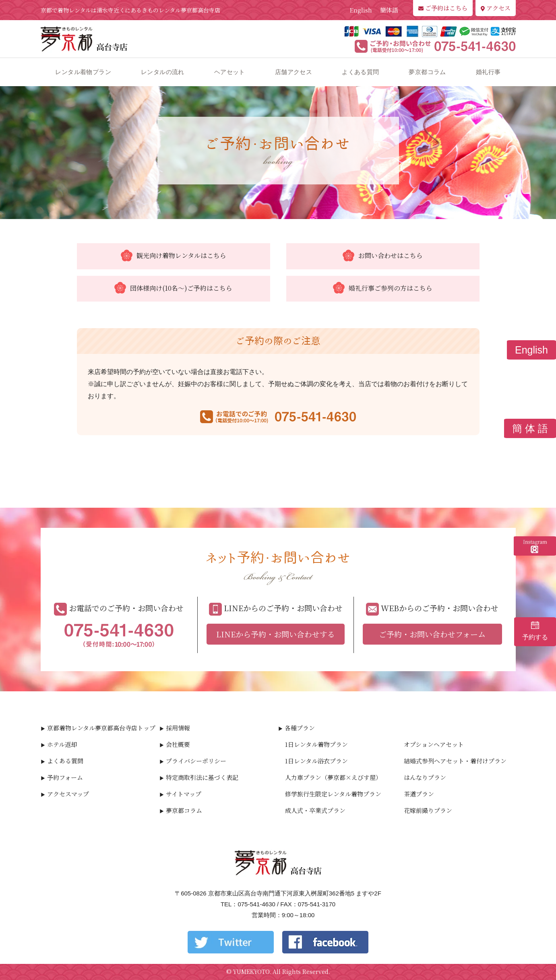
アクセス (496, 8)
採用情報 (178, 728)
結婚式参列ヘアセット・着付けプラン (455, 761)
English (361, 10)
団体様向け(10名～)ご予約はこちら (173, 289)
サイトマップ (184, 794)
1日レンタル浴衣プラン (316, 761)
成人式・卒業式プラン (315, 810)
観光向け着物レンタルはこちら (174, 256)
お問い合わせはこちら (383, 256)
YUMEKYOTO (251, 972)
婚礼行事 (488, 72)
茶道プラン (419, 794)
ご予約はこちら (443, 8)
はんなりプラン (425, 777)
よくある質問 (360, 72)
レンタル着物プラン (83, 72)
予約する (535, 631)
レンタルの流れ (163, 72)
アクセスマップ (68, 794)
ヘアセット (230, 72)
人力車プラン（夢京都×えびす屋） (333, 777)
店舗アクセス (294, 72)
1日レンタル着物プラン (316, 744)
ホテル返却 (62, 744)
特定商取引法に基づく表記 (202, 777)
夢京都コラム (427, 72)
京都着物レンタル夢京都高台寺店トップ (101, 728)
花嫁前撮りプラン (428, 810)
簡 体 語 (530, 428)
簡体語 (389, 10)
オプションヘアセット (434, 744)
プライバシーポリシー (196, 761)
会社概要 (178, 744)
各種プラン (300, 728)
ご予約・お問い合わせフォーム (432, 634)
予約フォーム (65, 777)
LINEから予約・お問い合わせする (276, 634)
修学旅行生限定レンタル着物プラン (333, 794)
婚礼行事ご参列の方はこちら (383, 289)
